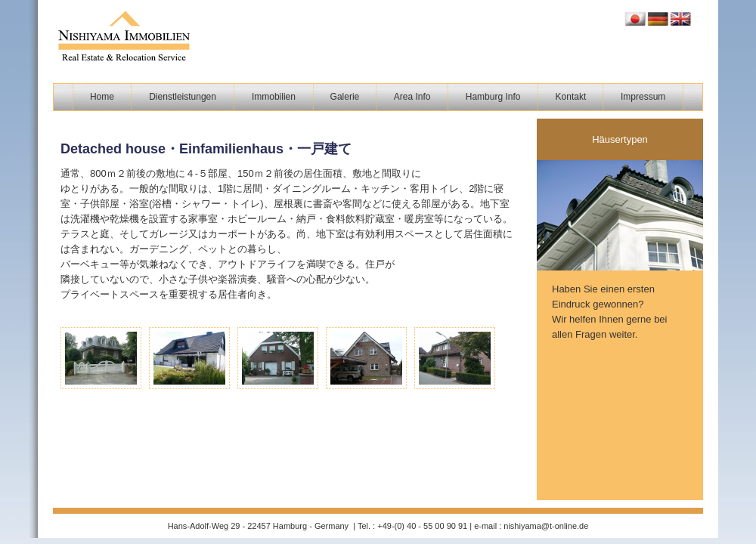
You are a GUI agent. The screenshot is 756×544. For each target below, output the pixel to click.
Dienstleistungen (183, 97)
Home (102, 97)
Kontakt (571, 97)
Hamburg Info (493, 97)
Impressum (643, 97)
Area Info (412, 97)
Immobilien (274, 97)
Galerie (345, 97)
